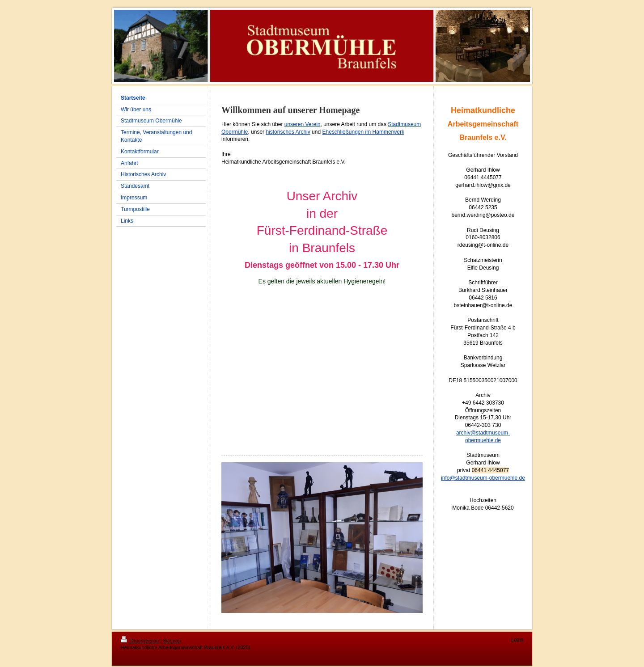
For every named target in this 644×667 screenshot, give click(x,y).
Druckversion (140, 641)
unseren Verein (303, 124)
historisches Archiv (288, 132)
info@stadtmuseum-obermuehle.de (483, 478)
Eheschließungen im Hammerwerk (363, 132)
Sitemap (172, 641)
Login (517, 639)
